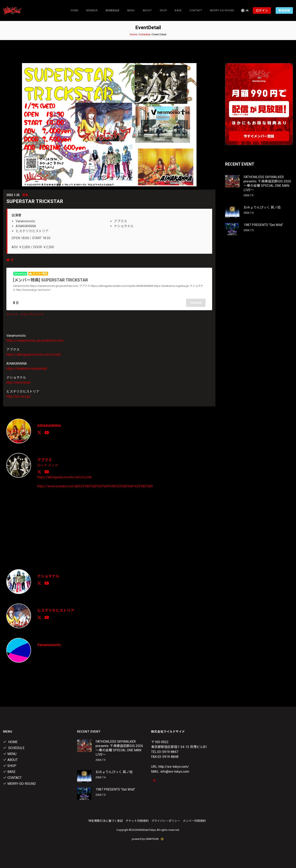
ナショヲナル (48, 576)
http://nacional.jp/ (19, 382)
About (147, 10)
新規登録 (284, 10)
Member (92, 10)
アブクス (45, 460)
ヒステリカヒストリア (56, 610)
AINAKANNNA (49, 426)
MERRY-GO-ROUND (222, 10)
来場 (25, 195)
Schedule (145, 34)
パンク (53, 465)
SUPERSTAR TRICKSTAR (35, 201)
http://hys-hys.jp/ (19, 396)
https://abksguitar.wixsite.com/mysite (34, 354)
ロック (42, 465)
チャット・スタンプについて (25, 314)
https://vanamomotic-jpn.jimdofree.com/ (35, 341)
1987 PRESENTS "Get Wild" (263, 225)
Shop (163, 10)
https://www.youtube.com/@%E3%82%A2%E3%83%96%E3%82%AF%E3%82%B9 (95, 486)
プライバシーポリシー (166, 820)
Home (75, 10)
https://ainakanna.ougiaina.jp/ (27, 368)
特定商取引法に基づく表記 (106, 820)
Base (178, 10)
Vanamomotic (49, 645)
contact (196, 10)
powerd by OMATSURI (148, 838)
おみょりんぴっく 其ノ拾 (262, 207)
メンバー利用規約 (194, 820)
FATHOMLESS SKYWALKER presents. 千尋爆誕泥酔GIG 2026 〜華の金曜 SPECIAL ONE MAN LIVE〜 (267, 183)
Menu (131, 10)
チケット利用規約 (137, 820)
